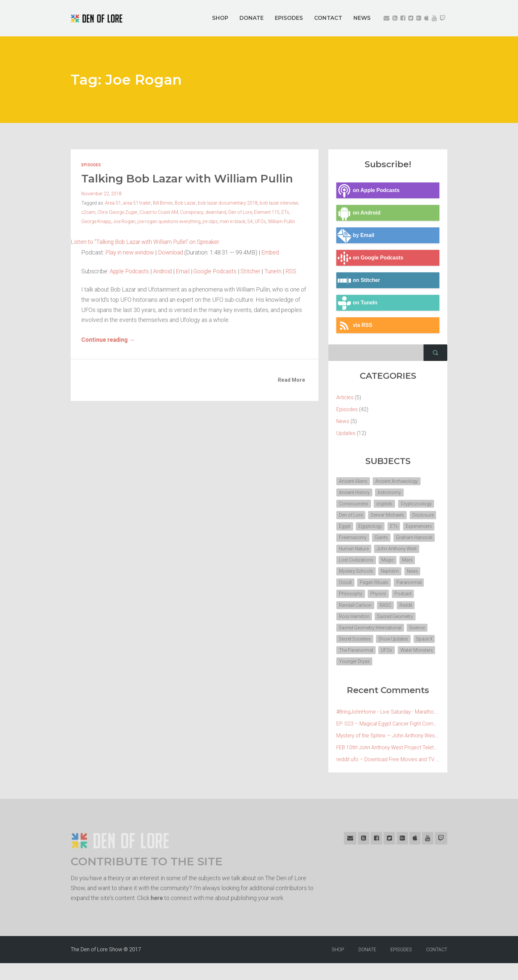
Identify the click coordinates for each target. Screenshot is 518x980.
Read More (292, 380)
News (343, 421)
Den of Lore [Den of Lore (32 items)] (351, 516)
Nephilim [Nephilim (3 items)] (348, 585)
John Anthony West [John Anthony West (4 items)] (359, 562)
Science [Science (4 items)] (419, 643)
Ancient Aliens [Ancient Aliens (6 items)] (353, 481)
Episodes (91, 165)
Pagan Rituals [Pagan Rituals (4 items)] (353, 597)
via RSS (354, 326)
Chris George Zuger (118, 212)
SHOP (220, 18)
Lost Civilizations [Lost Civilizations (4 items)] (405, 562)
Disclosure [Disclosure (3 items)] (350, 528)
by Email (356, 236)
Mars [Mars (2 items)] (366, 574)
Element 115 (268, 212)
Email (185, 271)
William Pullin (284, 221)
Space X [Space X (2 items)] (348, 666)
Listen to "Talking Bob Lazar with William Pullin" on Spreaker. (147, 242)
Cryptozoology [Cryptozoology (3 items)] (419, 504)
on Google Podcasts (370, 258)
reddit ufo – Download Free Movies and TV (386, 776)
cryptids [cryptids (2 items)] (386, 504)
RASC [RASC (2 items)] (345, 620)
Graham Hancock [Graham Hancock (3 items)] (358, 551)
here (157, 915)
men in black (234, 221)
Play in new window (131, 252)
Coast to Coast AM (160, 212)
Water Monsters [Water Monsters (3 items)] (356, 678)
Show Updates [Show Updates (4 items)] (396, 655)
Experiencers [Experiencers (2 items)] (352, 539)
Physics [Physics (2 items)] (347, 608)
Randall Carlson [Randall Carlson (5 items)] (407, 608)
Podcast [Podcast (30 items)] (373, 608)
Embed (273, 252)
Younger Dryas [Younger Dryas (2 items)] (396, 678)
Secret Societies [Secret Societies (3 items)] (356, 655)
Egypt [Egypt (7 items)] (375, 528)
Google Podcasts (219, 271)
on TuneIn (357, 303)
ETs (287, 212)
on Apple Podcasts (369, 191)
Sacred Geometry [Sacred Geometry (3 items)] (357, 632)
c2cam (89, 212)
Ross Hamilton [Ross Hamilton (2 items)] (396, 620)
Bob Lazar (185, 203)
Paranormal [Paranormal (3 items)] (388, 597)
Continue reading (109, 339)
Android (165, 271)
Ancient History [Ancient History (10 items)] (355, 493)
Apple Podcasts (130, 271)
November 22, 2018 (102, 194)
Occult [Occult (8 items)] (392, 585)
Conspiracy (193, 212)
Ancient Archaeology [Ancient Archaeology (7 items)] (398, 481)
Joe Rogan (124, 221)
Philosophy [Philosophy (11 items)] (421, 597)
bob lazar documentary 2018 (228, 203)
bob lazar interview (279, 203)
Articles (345, 397)
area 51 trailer (137, 203)
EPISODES (289, 18)
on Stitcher (359, 281)
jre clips (211, 221)
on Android (359, 213)
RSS (296, 271)
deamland (218, 212)
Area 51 (113, 203)
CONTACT (328, 18)
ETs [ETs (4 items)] (425, 528)
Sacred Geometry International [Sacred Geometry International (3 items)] (370, 643)
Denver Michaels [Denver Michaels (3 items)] (388, 516)
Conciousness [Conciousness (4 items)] (354, 504)
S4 (252, 221)
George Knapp (96, 221)
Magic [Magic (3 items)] (345, 574)
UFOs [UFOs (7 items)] (412, 666)
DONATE (252, 18)
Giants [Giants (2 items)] (417, 539)
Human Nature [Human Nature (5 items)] (400, 551)
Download (173, 252)
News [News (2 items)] (371, 585)
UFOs (262, 221)
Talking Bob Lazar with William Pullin (189, 178)
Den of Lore (242, 212)
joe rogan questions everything (169, 221)
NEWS (362, 18)
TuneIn (278, 271)
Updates (346, 433)
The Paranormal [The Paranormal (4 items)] (381, 666)
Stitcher (255, 271)
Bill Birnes (163, 203)
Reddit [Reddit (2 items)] (366, 620)
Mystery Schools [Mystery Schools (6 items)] (397, 574)
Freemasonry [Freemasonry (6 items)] (388, 539)
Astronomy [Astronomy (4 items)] (391, 493)
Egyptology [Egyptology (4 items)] (401, 528)
